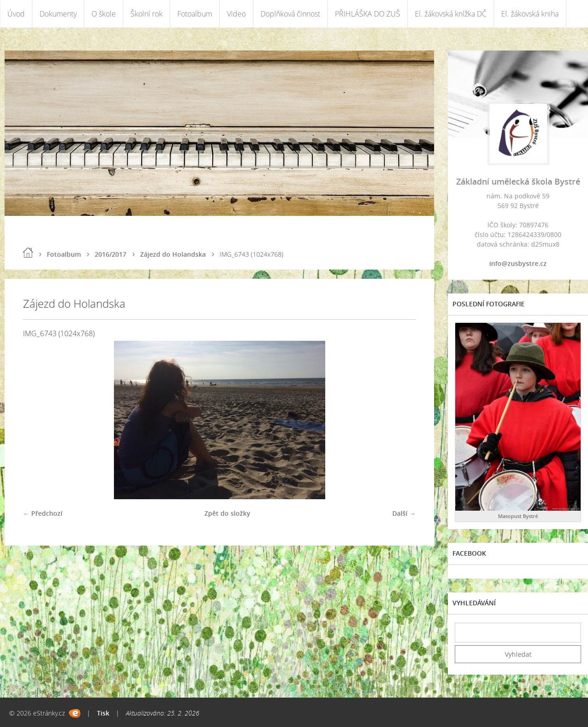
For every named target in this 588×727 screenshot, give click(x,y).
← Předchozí (43, 513)
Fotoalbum (195, 14)
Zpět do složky (227, 513)
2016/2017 (110, 254)
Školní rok (147, 14)
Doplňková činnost (290, 14)
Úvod (16, 14)
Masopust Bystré (518, 516)
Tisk (103, 713)
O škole (104, 14)
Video (236, 14)
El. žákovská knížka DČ (451, 14)
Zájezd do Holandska (173, 254)
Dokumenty (58, 14)
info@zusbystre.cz (518, 263)
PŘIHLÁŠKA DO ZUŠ (367, 14)
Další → (404, 513)
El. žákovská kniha (530, 14)
